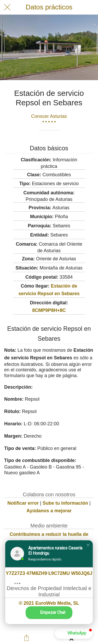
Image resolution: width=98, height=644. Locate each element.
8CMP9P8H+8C (49, 310)
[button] (88, 545)
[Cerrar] (7, 7)
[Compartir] (27, 638)
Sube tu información (65, 503)
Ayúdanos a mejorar (49, 511)
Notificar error (23, 503)
